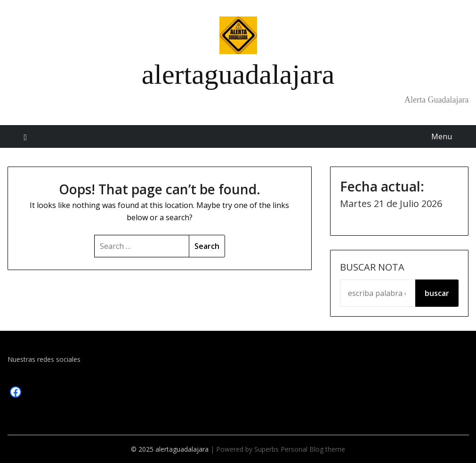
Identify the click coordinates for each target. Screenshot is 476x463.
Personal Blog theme (313, 449)
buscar (437, 293)
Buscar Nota (372, 267)
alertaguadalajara (238, 74)
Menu (442, 136)
